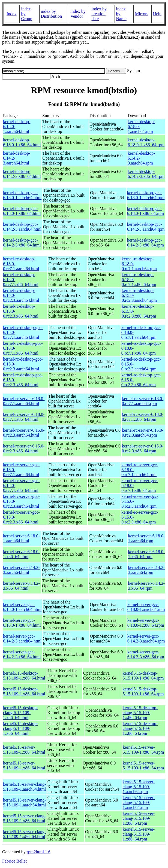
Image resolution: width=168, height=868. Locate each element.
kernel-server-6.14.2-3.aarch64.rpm (146, 570)
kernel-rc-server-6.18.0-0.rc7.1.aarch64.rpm (143, 401)
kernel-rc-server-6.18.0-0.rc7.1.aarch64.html (24, 401)
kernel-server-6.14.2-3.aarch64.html (21, 570)
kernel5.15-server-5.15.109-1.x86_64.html (24, 750)
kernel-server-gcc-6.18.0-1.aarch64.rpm (146, 607)
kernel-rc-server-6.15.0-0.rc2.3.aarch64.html (24, 433)
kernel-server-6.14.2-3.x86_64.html (21, 586)
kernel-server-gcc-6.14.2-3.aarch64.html (22, 639)
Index (11, 14)
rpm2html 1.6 (39, 852)
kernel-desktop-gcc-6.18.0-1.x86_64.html (22, 211)
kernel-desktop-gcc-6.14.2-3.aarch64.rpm (146, 227)
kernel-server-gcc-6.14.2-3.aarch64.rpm (146, 639)
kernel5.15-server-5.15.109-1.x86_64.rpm (143, 750)
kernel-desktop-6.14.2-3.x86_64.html (22, 174)
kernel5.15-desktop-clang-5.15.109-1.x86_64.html (20, 713)
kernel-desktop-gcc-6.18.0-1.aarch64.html (22, 195)
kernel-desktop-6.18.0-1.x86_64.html (22, 142)
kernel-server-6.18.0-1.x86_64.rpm (146, 554)
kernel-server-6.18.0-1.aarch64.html (21, 538)
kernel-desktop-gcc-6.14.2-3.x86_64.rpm (145, 243)
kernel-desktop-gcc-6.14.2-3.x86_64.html (22, 243)
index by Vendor (78, 14)
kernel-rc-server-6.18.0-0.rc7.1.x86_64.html (24, 417)
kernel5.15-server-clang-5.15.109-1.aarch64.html (24, 787)
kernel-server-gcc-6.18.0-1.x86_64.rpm (146, 623)
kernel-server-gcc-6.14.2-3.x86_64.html (22, 654)
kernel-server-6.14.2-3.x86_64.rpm (146, 586)
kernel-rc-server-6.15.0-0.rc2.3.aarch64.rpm (143, 433)
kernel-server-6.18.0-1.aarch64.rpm (146, 538)
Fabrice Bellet (14, 861)
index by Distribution (51, 14)
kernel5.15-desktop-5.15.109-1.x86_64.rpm (143, 676)
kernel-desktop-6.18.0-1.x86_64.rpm (146, 142)
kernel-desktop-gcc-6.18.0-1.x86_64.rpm (145, 211)
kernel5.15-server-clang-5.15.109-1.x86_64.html (24, 818)
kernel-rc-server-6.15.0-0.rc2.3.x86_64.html (24, 448)
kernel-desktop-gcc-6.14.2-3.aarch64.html (22, 227)
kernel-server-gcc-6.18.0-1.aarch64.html (22, 607)
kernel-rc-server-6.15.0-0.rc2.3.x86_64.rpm (143, 448)
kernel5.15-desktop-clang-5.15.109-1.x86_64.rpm (140, 713)
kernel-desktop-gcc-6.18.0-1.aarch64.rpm (146, 195)
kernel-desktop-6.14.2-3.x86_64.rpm (146, 174)
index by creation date (99, 14)
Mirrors (142, 14)
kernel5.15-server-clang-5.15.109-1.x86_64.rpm (139, 818)
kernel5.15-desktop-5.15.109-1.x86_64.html (24, 676)
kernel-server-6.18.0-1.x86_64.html (21, 554)
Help (157, 14)
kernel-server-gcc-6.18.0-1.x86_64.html (22, 623)
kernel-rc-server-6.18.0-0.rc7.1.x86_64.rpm (143, 417)
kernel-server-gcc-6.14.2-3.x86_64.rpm (146, 654)
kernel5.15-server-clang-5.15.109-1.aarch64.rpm (139, 787)
